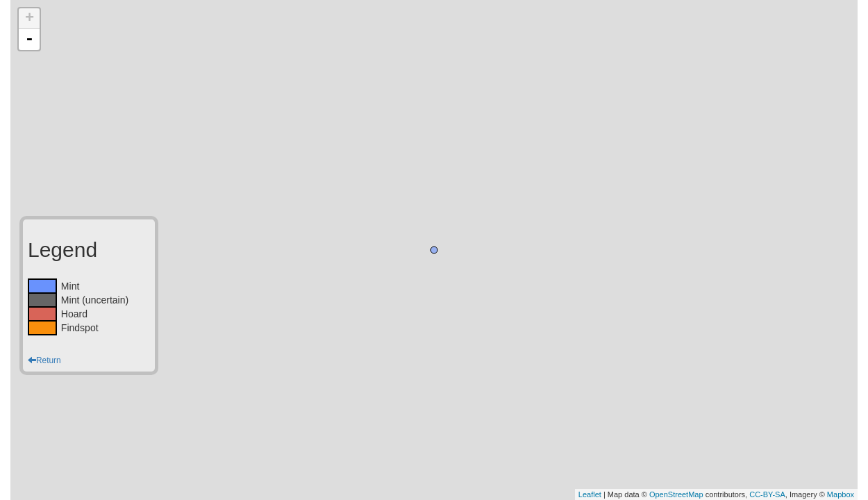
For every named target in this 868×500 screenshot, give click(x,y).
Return (44, 360)
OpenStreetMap (676, 494)
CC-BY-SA (767, 494)
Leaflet (590, 494)
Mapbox (841, 494)
